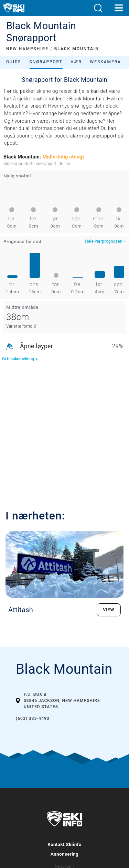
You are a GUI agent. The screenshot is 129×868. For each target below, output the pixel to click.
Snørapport (46, 62)
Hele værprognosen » (105, 241)
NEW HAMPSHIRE (27, 49)
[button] (98, 8)
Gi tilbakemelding (20, 359)
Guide (14, 62)
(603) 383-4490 (33, 718)
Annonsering (64, 854)
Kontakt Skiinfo (64, 844)
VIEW (109, 610)
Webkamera (106, 62)
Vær (76, 62)
